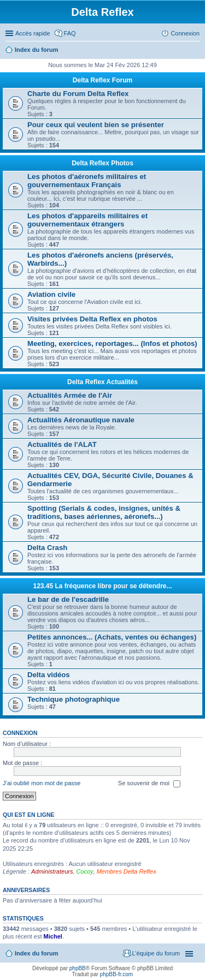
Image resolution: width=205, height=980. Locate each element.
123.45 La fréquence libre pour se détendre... (102, 586)
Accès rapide (33, 33)
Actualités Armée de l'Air (70, 395)
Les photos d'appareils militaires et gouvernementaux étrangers (87, 220)
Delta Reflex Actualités (102, 382)
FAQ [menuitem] (70, 33)
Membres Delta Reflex (127, 871)
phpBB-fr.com (117, 974)
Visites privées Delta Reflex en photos (92, 319)
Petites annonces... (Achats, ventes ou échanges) (112, 637)
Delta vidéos (49, 675)
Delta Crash (47, 548)
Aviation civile (51, 294)
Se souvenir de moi (149, 784)
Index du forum (36, 50)
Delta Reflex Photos (102, 163)
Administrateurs (52, 871)
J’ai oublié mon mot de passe (42, 783)
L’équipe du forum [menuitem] (156, 953)
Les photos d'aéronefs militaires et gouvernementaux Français (87, 181)
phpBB (78, 968)
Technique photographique (74, 699)
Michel (53, 936)
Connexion (20, 733)
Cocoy (85, 871)
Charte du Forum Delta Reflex (78, 94)
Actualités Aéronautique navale (81, 420)
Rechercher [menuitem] (195, 51)
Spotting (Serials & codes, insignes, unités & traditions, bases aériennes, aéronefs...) (104, 512)
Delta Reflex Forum (102, 80)
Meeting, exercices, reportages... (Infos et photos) (112, 343)
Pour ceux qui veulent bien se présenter (96, 125)
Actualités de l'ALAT (62, 444)
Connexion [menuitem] (185, 33)
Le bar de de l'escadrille (68, 599)
